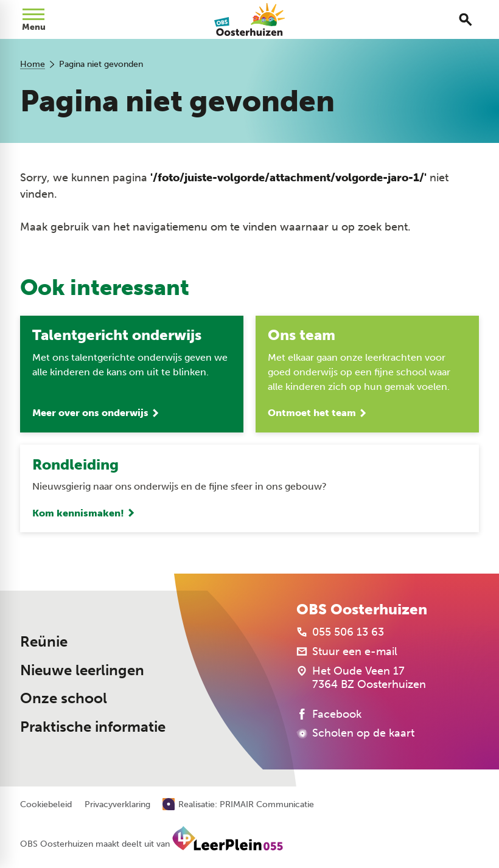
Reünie (44, 642)
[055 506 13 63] (340, 633)
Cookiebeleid (46, 805)
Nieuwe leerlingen (82, 670)
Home (33, 64)
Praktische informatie (93, 727)
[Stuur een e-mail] (347, 652)
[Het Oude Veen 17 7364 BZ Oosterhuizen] (361, 678)
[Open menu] (33, 19)
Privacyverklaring (117, 805)
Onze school (64, 699)
